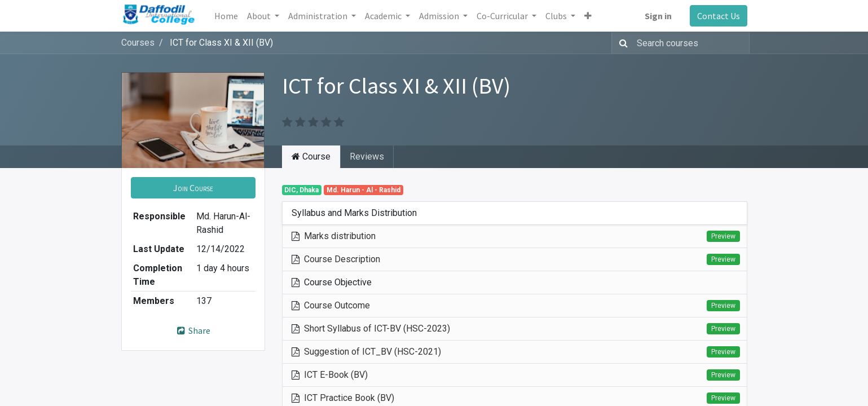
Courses (138, 43)
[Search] (621, 43)
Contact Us (719, 16)
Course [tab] (311, 156)
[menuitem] (226, 16)
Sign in (658, 16)
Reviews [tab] (367, 156)
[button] (588, 16)
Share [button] (193, 330)
